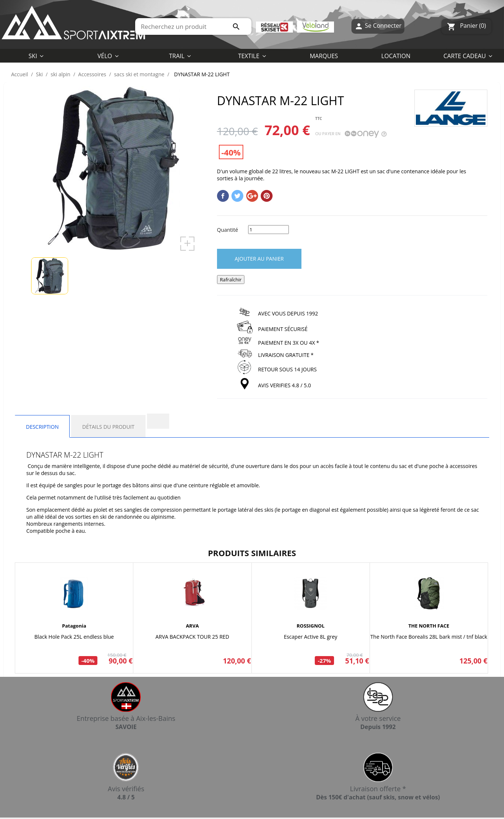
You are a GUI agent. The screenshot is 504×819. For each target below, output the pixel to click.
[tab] (158, 421)
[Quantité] (268, 230)
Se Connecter (378, 26)
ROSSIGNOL (311, 626)
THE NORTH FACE (429, 626)
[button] (252, 56)
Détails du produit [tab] (108, 427)
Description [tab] (42, 427)
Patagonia (74, 626)
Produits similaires (252, 553)
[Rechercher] (193, 26)
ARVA (192, 626)
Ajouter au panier (259, 259)
